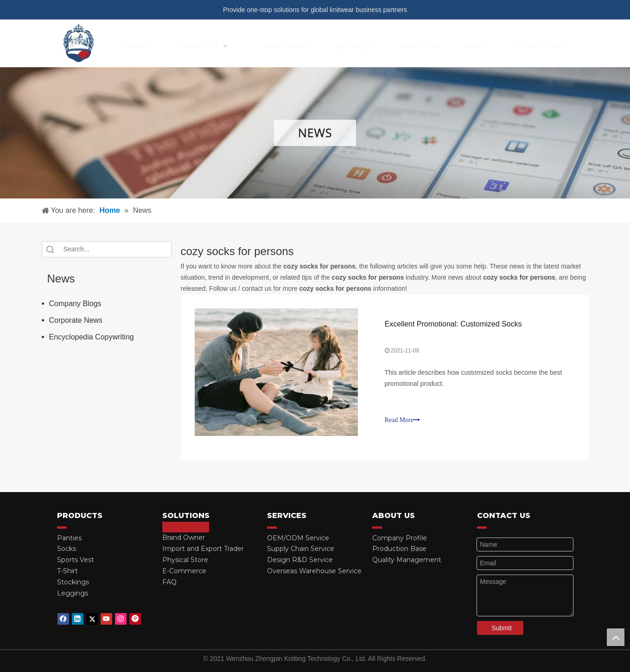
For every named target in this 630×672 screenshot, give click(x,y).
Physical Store (185, 560)
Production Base (399, 549)
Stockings (73, 582)
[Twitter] (92, 619)
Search (50, 249)
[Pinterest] (135, 619)
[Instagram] (121, 619)
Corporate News (76, 320)
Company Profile (400, 538)
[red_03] (62, 527)
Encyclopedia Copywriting (92, 337)
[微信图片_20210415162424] (315, 133)
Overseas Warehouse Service (314, 571)
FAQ (169, 582)
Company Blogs (75, 304)
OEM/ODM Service (298, 538)
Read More (403, 420)
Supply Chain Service (301, 549)
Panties (69, 538)
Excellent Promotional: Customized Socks (453, 324)
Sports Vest (76, 560)
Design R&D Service (300, 560)
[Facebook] (63, 619)
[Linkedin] (78, 619)
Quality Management (407, 560)
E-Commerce (184, 571)
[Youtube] (106, 619)
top (616, 637)
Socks (67, 549)
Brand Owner (184, 538)
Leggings (73, 593)
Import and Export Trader (203, 549)
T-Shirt (67, 571)
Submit (502, 628)
